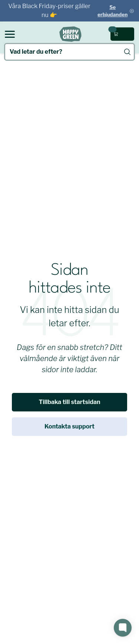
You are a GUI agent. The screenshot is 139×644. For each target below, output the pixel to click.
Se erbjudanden (112, 11)
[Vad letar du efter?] (69, 52)
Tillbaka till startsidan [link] (70, 402)
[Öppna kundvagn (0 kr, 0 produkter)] (122, 34)
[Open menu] (10, 34)
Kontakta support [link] (69, 426)
